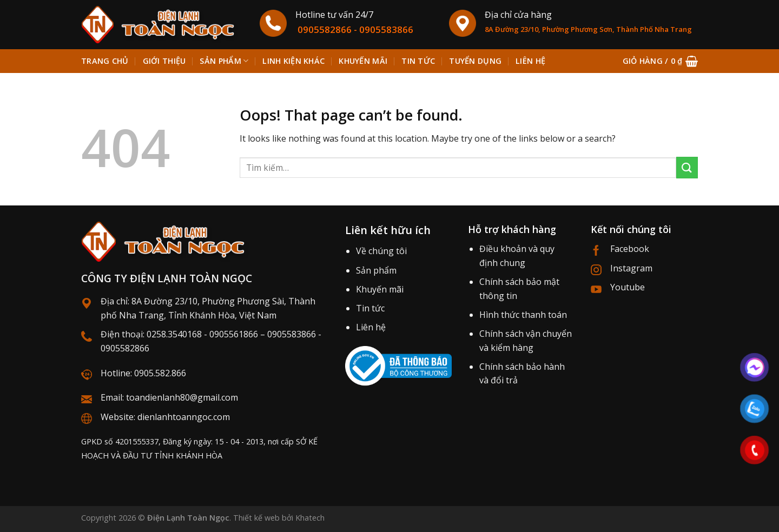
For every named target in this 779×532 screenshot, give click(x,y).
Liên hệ (530, 61)
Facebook (630, 249)
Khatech (310, 518)
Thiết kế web (256, 518)
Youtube (628, 287)
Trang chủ (105, 61)
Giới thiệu (164, 61)
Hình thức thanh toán (523, 315)
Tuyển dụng (475, 61)
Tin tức (418, 61)
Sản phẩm (224, 61)
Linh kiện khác (293, 61)
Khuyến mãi (363, 61)
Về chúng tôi (381, 251)
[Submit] (687, 167)
